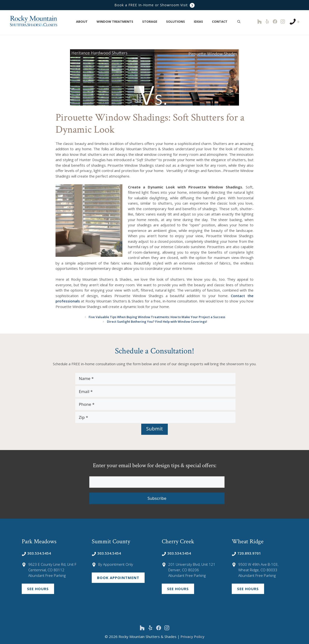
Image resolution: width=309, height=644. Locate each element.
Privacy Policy (193, 637)
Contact (222, 22)
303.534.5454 (36, 553)
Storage (152, 22)
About (84, 22)
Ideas (201, 22)
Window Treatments (117, 22)
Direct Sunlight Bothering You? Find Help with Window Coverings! (157, 322)
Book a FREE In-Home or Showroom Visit (154, 5)
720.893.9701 (246, 553)
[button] (90, 22)
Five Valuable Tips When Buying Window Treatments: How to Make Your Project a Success (157, 317)
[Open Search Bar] (239, 21)
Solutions (178, 22)
